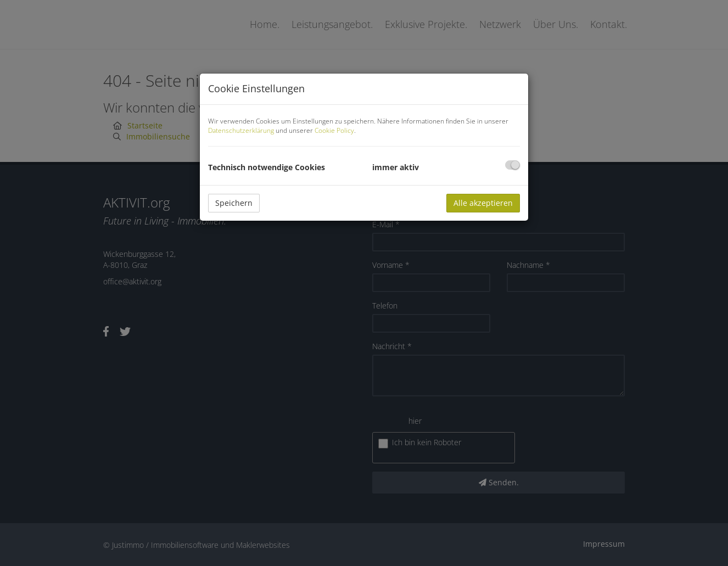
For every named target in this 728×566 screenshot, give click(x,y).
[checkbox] (513, 165)
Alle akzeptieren (483, 203)
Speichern (234, 203)
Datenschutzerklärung (241, 130)
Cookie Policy (334, 130)
